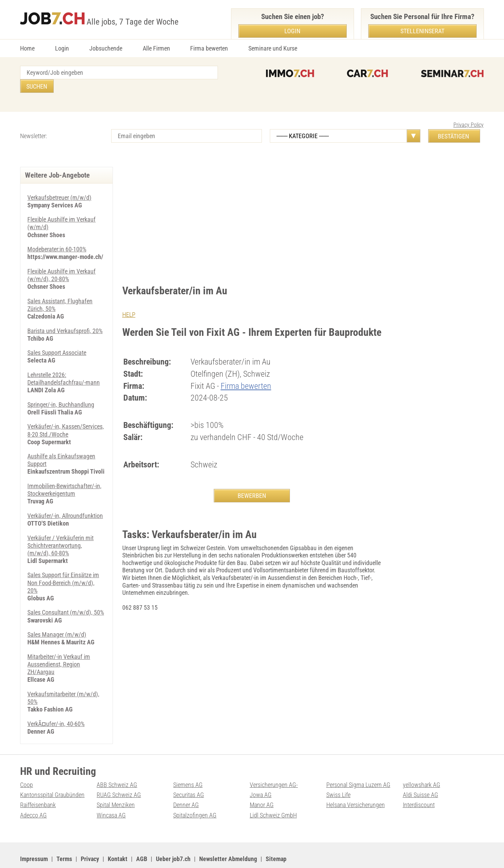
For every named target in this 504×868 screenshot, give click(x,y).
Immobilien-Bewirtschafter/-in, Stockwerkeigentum (64, 473)
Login (62, 48)
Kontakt (118, 838)
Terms (64, 838)
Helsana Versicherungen (356, 785)
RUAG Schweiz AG (119, 775)
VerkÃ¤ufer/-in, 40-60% (56, 704)
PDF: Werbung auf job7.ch (227, 854)
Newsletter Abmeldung (228, 838)
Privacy (90, 838)
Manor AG (262, 785)
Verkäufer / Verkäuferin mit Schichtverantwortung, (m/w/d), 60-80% (60, 528)
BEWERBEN (252, 482)
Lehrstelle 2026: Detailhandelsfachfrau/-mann (64, 363)
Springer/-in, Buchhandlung (61, 389)
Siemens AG (188, 765)
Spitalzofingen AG (195, 795)
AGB (142, 838)
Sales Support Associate (57, 338)
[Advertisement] (252, 205)
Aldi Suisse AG (421, 775)
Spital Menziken (116, 785)
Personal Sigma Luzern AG (358, 765)
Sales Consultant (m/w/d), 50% (66, 594)
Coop (26, 765)
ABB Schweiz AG (117, 765)
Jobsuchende (106, 48)
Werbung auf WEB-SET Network (160, 854)
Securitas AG (189, 775)
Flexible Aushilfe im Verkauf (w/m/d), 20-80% (61, 261)
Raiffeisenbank (38, 785)
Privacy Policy (468, 111)
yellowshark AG (422, 765)
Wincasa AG (111, 795)
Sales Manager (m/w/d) (57, 616)
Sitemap (276, 838)
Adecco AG (33, 795)
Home (27, 48)
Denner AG (186, 785)
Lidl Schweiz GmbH (273, 795)
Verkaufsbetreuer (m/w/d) (59, 184)
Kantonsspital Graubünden (52, 775)
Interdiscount (419, 785)
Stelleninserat (422, 31)
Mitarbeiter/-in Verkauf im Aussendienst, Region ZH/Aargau (59, 645)
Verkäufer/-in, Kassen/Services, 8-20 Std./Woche (66, 415)
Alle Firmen (156, 48)
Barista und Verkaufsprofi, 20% (65, 316)
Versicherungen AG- (274, 765)
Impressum (34, 838)
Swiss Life (338, 775)
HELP (129, 301)
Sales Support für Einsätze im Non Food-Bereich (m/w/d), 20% (63, 565)
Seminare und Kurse (273, 48)
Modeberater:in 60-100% (57, 235)
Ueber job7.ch (173, 838)
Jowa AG (261, 775)
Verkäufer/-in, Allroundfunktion (65, 499)
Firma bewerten (209, 48)
